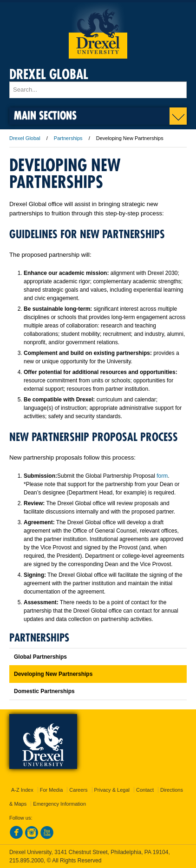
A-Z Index (22, 790)
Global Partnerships (40, 657)
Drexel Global (49, 74)
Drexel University (98, 30)
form (162, 476)
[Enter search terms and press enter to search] (98, 90)
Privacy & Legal (112, 790)
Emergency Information (59, 804)
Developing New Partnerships (53, 674)
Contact (145, 790)
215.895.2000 (26, 861)
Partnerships (68, 138)
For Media (52, 790)
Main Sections (45, 115)
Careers (78, 790)
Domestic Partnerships (44, 691)
